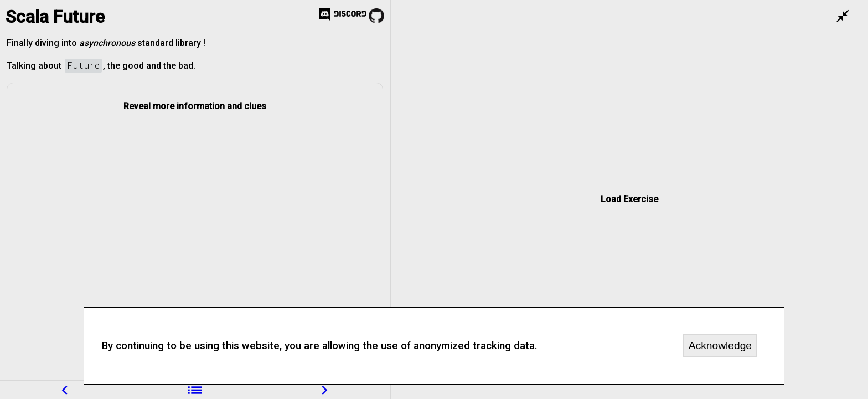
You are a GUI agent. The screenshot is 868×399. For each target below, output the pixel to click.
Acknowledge (720, 346)
